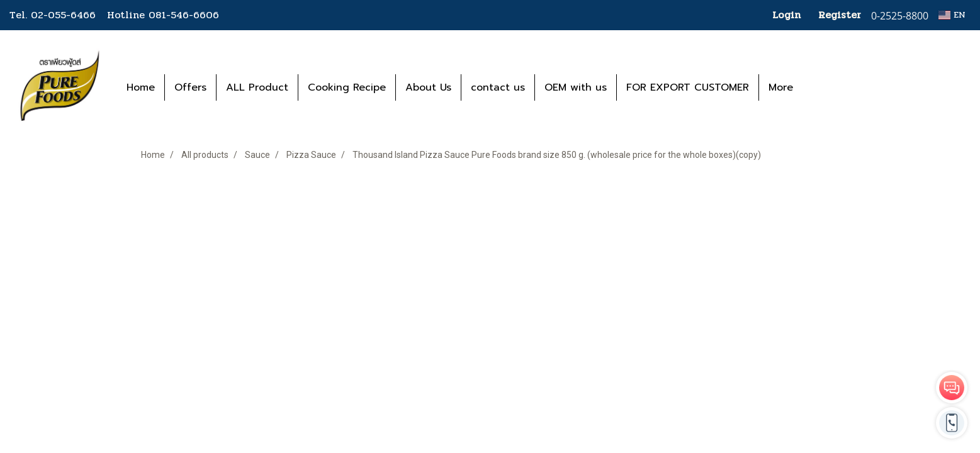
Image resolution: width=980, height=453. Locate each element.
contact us (498, 87)
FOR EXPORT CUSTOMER (688, 87)
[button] (821, 87)
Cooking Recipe (347, 87)
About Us (428, 87)
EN (952, 15)
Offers (190, 87)
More (781, 87)
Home (141, 87)
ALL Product (257, 87)
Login (786, 15)
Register (840, 15)
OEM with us (576, 87)
